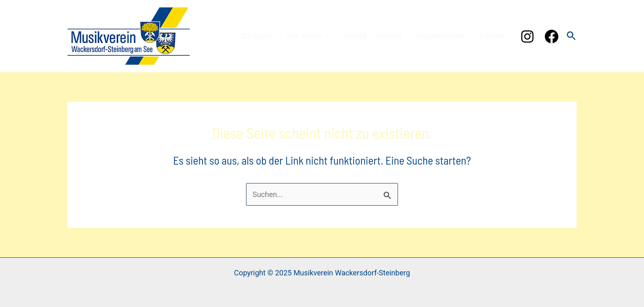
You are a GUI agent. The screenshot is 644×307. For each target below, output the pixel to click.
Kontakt (492, 36)
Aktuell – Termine (373, 36)
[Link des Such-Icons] (572, 36)
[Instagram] (527, 37)
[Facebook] (552, 37)
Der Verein (308, 36)
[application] (325, 36)
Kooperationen (441, 36)
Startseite (256, 36)
